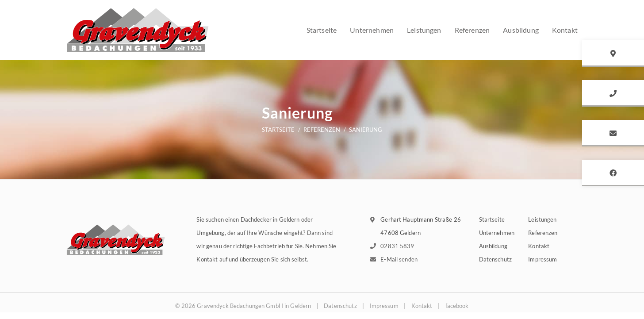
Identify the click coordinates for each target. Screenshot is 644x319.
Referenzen (472, 30)
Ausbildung (493, 246)
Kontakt (539, 246)
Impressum (542, 259)
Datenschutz (495, 259)
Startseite (322, 30)
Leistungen (424, 30)
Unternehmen (372, 30)
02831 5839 (397, 246)
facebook (457, 306)
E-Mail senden (399, 259)
